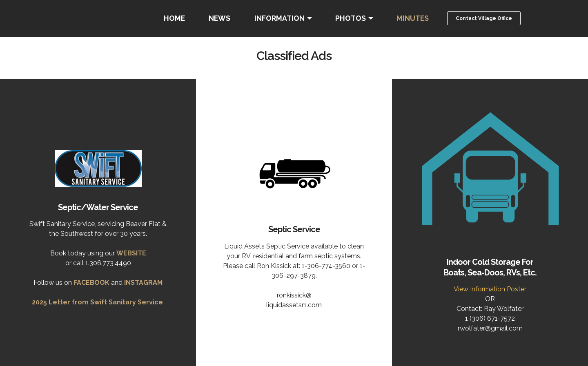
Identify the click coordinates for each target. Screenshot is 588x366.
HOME (174, 18)
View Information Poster (490, 289)
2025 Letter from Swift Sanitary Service (97, 302)
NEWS (219, 18)
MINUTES (413, 18)
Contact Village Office (484, 18)
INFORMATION (280, 18)
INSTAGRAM (143, 283)
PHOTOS (351, 18)
